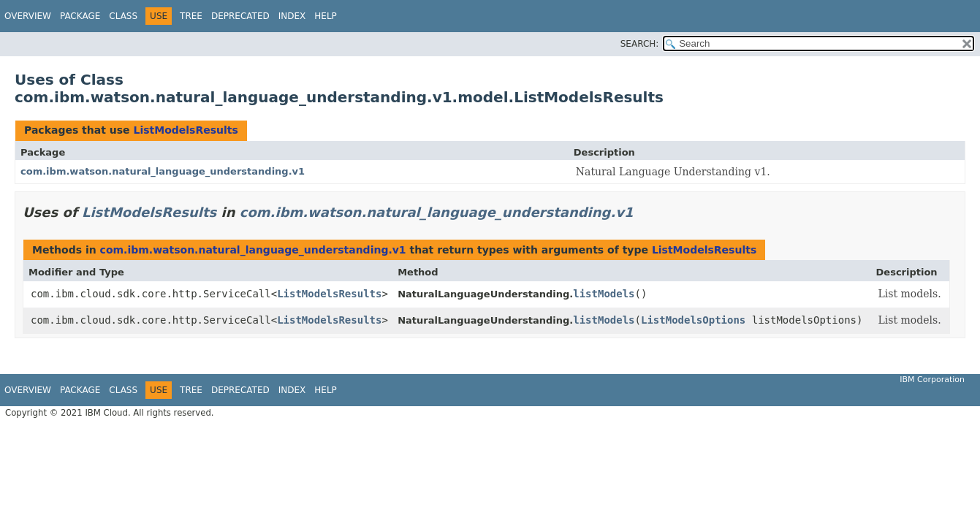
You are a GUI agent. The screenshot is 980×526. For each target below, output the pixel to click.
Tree (191, 16)
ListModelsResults (185, 130)
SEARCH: (640, 44)
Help (326, 16)
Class (123, 16)
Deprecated (240, 16)
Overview (28, 16)
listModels (604, 294)
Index (292, 16)
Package (80, 16)
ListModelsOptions (693, 320)
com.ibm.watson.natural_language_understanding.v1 (163, 171)
